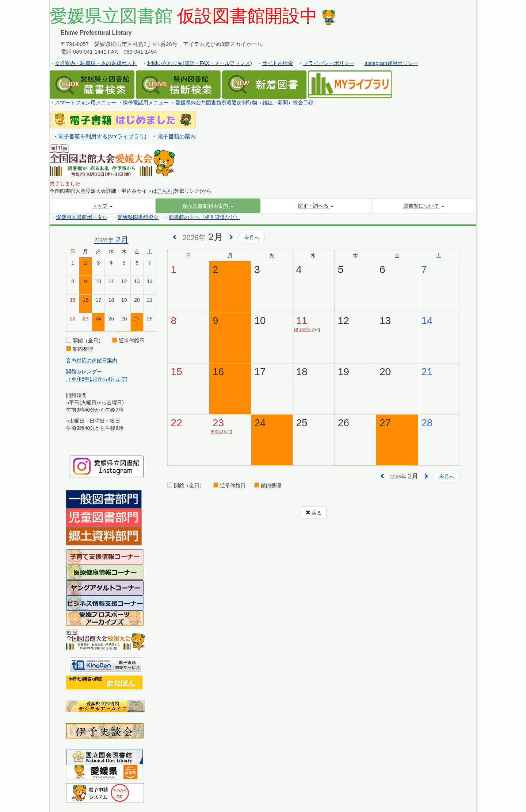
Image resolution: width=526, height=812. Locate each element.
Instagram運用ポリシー (391, 63)
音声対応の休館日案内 (92, 361)
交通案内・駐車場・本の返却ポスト (96, 63)
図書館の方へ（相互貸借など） (205, 217)
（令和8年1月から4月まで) (97, 379)
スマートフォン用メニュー (85, 103)
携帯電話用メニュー (146, 103)
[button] (208, 206)
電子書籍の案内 (177, 136)
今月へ (252, 238)
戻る (314, 513)
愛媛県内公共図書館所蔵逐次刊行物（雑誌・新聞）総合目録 (244, 103)
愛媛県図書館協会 (138, 217)
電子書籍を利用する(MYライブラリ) (102, 136)
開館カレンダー (84, 372)
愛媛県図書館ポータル (82, 217)
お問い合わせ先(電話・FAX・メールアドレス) (199, 63)
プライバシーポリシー (329, 63)
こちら (165, 191)
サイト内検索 (278, 63)
